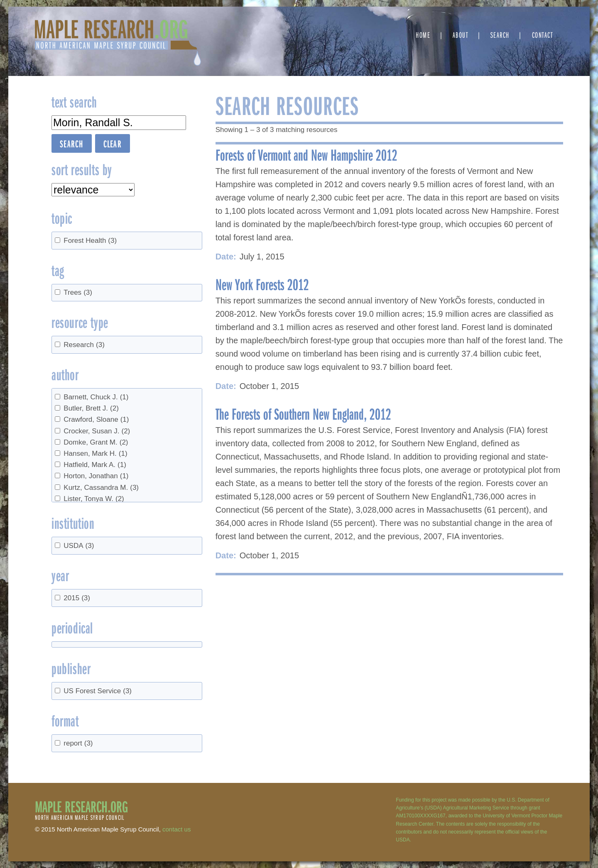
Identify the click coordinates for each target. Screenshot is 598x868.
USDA (79, 546)
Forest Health (90, 241)
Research (84, 345)
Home (423, 35)
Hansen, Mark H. (95, 454)
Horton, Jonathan (96, 476)
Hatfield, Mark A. (95, 465)
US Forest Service (98, 691)
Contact (543, 35)
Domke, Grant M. (96, 442)
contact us (176, 829)
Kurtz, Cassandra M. (101, 488)
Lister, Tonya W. (94, 499)
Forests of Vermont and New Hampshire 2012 (306, 154)
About (461, 35)
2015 (77, 598)
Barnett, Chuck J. (96, 397)
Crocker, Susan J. (97, 431)
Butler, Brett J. (91, 408)
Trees (78, 292)
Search (500, 35)
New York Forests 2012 (262, 284)
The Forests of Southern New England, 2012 (303, 413)
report (78, 743)
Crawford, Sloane (96, 419)
